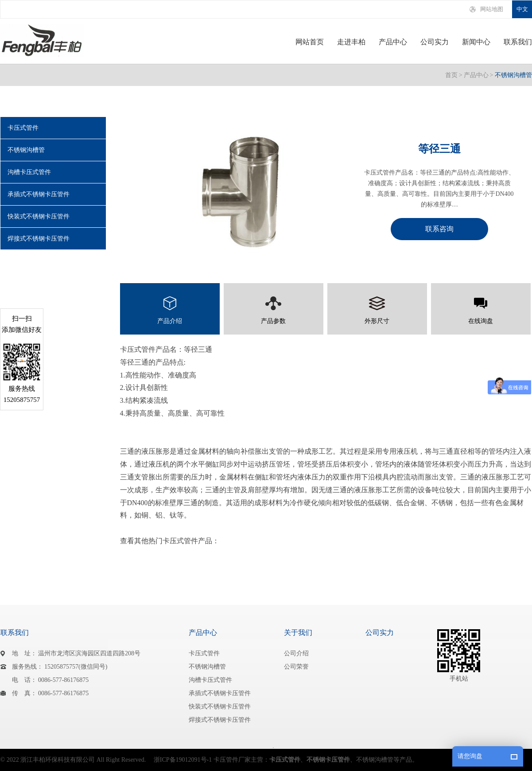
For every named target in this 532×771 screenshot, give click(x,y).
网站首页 (310, 42)
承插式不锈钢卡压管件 (39, 194)
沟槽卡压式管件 (29, 172)
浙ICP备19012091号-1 (183, 760)
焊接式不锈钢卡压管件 (39, 239)
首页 (451, 75)
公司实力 (435, 42)
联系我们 (518, 42)
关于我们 (298, 633)
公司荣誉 (296, 667)
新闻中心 (476, 42)
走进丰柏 (351, 42)
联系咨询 (439, 229)
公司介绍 (296, 653)
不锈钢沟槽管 (513, 75)
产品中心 (393, 42)
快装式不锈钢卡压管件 (39, 216)
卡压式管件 (23, 128)
